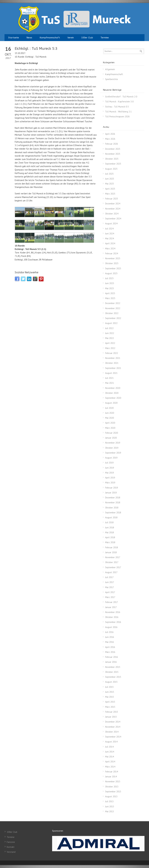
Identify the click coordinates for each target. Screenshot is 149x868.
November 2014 (113, 727)
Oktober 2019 (112, 448)
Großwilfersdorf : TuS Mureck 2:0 (121, 97)
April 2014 (110, 762)
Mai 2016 (109, 642)
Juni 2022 (110, 333)
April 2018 (110, 537)
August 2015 (111, 682)
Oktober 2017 (112, 562)
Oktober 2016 (112, 617)
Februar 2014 (112, 772)
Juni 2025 (110, 179)
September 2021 (113, 368)
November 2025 (113, 154)
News (29, 38)
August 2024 (111, 223)
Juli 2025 (109, 174)
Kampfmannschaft (50, 38)
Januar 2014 (111, 777)
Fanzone (11, 842)
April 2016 (110, 647)
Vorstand (11, 852)
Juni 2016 (110, 637)
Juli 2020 (109, 408)
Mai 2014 (109, 757)
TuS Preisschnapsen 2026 (117, 116)
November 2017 (113, 557)
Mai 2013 (109, 811)
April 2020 (110, 423)
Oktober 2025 (112, 159)
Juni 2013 (110, 806)
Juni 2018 (110, 527)
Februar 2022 (112, 353)
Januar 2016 (111, 662)
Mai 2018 (109, 532)
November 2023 (113, 258)
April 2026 (110, 134)
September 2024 (113, 219)
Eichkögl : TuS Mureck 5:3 (36, 49)
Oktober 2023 (112, 263)
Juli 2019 (109, 463)
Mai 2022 (109, 338)
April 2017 (110, 592)
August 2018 (111, 517)
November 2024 (113, 209)
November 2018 (113, 502)
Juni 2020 (110, 413)
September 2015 (113, 677)
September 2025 (113, 164)
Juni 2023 (110, 283)
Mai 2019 (109, 473)
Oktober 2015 (112, 672)
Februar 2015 (112, 712)
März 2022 (110, 348)
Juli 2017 (109, 577)
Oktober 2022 (112, 313)
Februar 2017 (112, 602)
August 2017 (111, 572)
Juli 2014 (109, 747)
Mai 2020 (109, 418)
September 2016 (113, 622)
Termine (105, 38)
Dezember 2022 (113, 303)
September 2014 (113, 737)
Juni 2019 (110, 468)
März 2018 (110, 542)
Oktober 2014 (112, 732)
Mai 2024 (109, 238)
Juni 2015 (110, 692)
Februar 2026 (112, 144)
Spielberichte (112, 79)
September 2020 (113, 398)
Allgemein (110, 69)
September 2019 (113, 453)
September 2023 (113, 268)
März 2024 (110, 249)
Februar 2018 (112, 547)
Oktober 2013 (112, 787)
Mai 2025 (109, 184)
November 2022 (113, 308)
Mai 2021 (109, 383)
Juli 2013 (109, 801)
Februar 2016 (112, 657)
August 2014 (111, 742)
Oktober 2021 (112, 363)
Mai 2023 (109, 288)
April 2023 (110, 293)
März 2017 (110, 597)
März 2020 (110, 428)
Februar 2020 (112, 433)
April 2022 (110, 343)
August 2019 (111, 458)
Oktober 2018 (112, 508)
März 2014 (110, 767)
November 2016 (113, 612)
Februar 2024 (112, 253)
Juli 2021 (109, 378)
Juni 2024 (110, 234)
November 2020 (113, 388)
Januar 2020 (111, 438)
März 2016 (110, 652)
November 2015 (113, 667)
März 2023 (110, 298)
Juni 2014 (110, 752)
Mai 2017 (109, 587)
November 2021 (113, 358)
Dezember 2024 (113, 204)
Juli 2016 (109, 632)
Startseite (14, 38)
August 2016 (111, 627)
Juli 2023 (109, 278)
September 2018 (113, 513)
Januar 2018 (111, 552)
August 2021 (111, 373)
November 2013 (113, 781)
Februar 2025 (112, 199)
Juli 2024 (109, 229)
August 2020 (111, 403)
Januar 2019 (111, 493)
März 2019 (110, 483)
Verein (71, 38)
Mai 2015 (109, 697)
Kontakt (11, 847)
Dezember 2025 (113, 149)
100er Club (87, 38)
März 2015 (110, 707)
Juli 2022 (109, 328)
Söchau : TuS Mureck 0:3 (117, 107)
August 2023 (111, 273)
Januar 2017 (111, 607)
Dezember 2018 (113, 498)
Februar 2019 (112, 488)
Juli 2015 (109, 687)
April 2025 (110, 189)
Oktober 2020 (112, 393)
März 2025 (110, 194)
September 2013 (113, 792)
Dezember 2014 (113, 722)
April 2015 (110, 702)
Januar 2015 (111, 717)
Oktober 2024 (112, 214)
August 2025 (111, 169)
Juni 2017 (110, 582)
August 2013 (111, 796)
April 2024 (110, 243)
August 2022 (111, 323)
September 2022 (113, 318)
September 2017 (113, 567)
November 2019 (113, 443)
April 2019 (110, 478)
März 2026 (110, 139)
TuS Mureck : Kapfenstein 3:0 (119, 102)
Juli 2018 (109, 522)
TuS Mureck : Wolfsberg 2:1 (118, 112)
